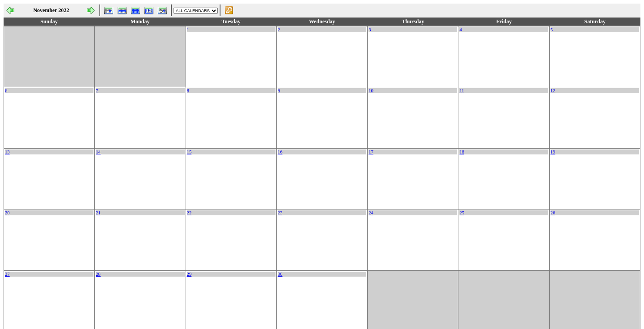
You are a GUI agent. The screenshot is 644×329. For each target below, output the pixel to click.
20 (7, 213)
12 (553, 91)
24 (371, 213)
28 (98, 274)
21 (98, 213)
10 (371, 91)
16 (280, 152)
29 (189, 274)
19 (553, 152)
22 (189, 213)
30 (280, 274)
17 (371, 152)
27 (7, 274)
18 (462, 152)
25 (462, 213)
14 (98, 152)
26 (553, 213)
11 (462, 91)
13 (7, 152)
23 (280, 213)
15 (189, 152)
